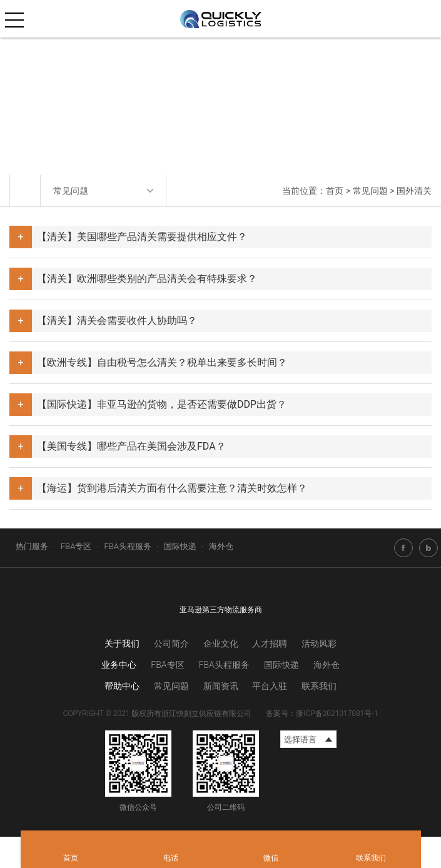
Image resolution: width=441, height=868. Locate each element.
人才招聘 (270, 643)
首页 (335, 191)
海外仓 (221, 546)
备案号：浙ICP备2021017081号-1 (322, 714)
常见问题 (370, 191)
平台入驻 (270, 686)
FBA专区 (76, 546)
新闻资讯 (221, 686)
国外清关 (414, 191)
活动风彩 (319, 643)
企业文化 (221, 643)
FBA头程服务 (127, 546)
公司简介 (171, 643)
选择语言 (300, 739)
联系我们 (319, 686)
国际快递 (180, 546)
